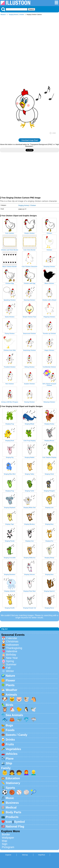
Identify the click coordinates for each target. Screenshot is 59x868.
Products (12, 817)
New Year (12, 658)
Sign (5, 844)
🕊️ (34, 709)
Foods (10, 730)
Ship (9, 763)
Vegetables (13, 749)
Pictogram (8, 847)
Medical (11, 807)
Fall (8, 668)
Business (12, 803)
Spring (10, 661)
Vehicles (12, 754)
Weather (12, 690)
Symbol (20, 822)
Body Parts (14, 812)
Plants (10, 685)
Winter (10, 671)
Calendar (12, 638)
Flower (10, 680)
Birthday (11, 655)
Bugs (9, 725)
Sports (10, 788)
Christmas (12, 641)
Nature (10, 676)
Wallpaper (8, 838)
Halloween (12, 645)
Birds (9, 705)
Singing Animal (13, 14)
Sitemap (25, 855)
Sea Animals (14, 715)
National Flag (15, 826)
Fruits (10, 744)
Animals (11, 695)
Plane (10, 759)
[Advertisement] (29, 47)
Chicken (22, 14)
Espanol (8, 855)
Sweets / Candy (17, 735)
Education (13, 778)
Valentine (12, 651)
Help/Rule (41, 855)
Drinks (10, 740)
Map (5, 841)
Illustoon (3, 14)
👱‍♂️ (34, 773)
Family (6, 768)
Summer (11, 664)
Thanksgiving (14, 648)
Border (6, 834)
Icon (9, 822)
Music (10, 798)
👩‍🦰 (26, 773)
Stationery (13, 783)
